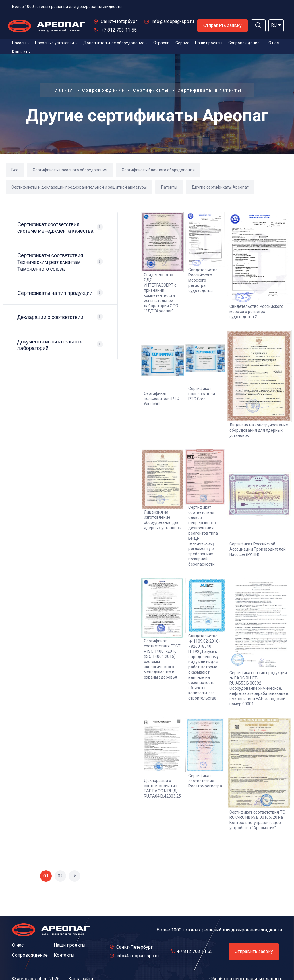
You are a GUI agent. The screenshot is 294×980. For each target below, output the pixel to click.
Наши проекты (209, 43)
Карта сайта (81, 967)
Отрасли (161, 43)
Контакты (21, 52)
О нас (275, 43)
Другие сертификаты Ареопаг (220, 187)
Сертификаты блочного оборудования (158, 170)
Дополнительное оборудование (115, 43)
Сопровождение (245, 43)
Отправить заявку (223, 25)
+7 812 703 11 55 (119, 30)
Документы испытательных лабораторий (50, 345)
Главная (63, 90)
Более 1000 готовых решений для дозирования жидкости (67, 7)
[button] (258, 26)
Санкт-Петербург (119, 21)
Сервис (182, 43)
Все (15, 170)
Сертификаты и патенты (210, 90)
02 (60, 864)
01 (46, 864)
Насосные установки (56, 43)
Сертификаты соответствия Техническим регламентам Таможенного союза (50, 262)
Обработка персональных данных (246, 967)
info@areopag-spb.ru (173, 21)
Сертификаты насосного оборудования (70, 170)
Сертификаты (151, 90)
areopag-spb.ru (32, 967)
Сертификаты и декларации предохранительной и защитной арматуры (79, 187)
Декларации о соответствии (50, 317)
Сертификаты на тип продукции (55, 293)
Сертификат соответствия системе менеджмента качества (55, 228)
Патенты (169, 187)
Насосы (21, 43)
